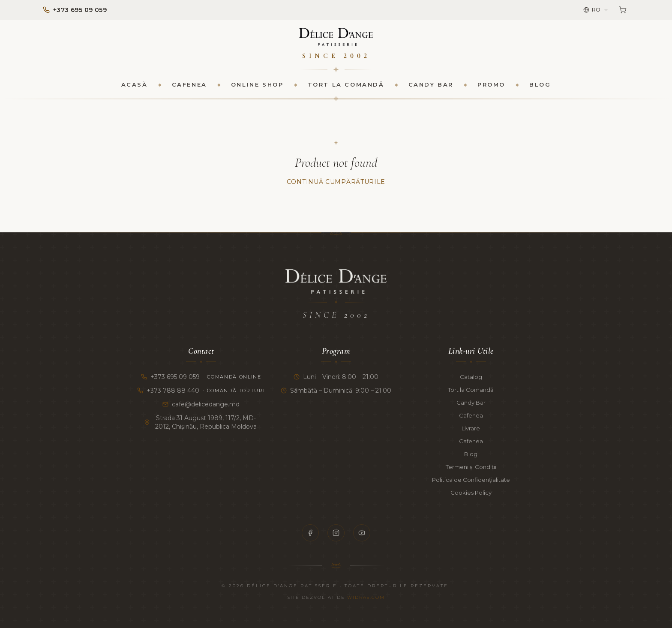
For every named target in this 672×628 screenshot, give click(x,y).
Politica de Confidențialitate (471, 480)
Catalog (471, 377)
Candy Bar (431, 88)
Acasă (135, 88)
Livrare (471, 428)
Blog (540, 88)
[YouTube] (362, 533)
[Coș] (623, 10)
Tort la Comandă (346, 88)
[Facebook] (310, 533)
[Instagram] (336, 533)
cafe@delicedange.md (201, 404)
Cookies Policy (471, 493)
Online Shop (257, 88)
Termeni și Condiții (471, 467)
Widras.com (366, 597)
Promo (491, 88)
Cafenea (189, 88)
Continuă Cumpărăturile (336, 186)
